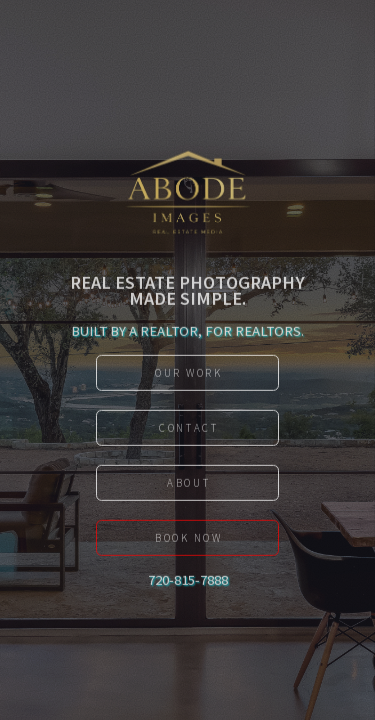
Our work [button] (189, 376)
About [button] (188, 486)
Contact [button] (188, 431)
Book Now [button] (189, 541)
